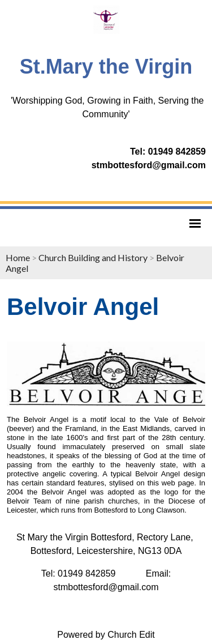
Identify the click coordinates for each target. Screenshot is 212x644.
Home (18, 257)
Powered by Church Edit (106, 635)
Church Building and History (93, 257)
